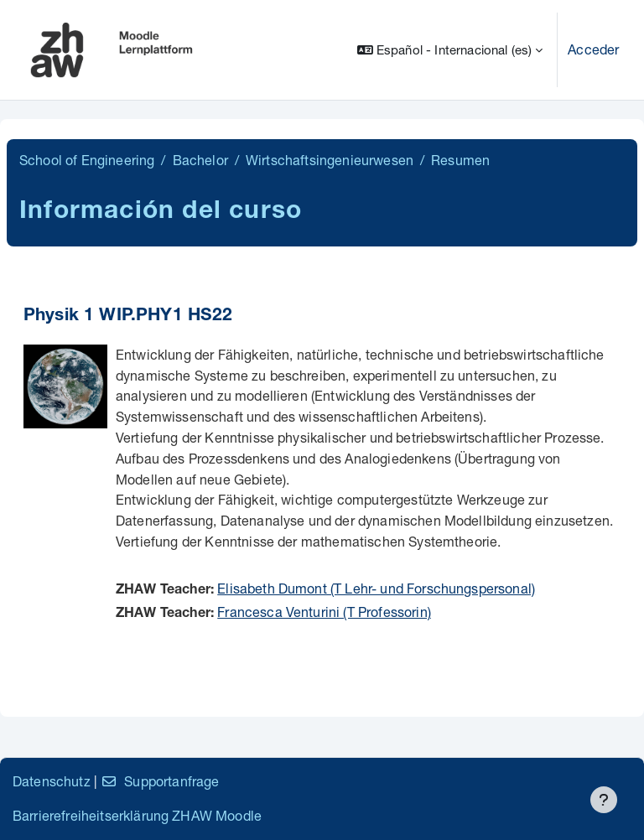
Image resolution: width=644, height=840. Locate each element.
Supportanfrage (160, 781)
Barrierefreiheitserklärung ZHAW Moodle (137, 815)
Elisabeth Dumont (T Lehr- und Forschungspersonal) (376, 588)
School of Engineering (87, 160)
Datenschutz (52, 781)
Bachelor (200, 160)
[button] (450, 50)
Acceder (593, 49)
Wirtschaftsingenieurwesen (330, 160)
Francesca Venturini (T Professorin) (324, 612)
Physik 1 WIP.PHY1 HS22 (128, 316)
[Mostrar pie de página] (604, 800)
